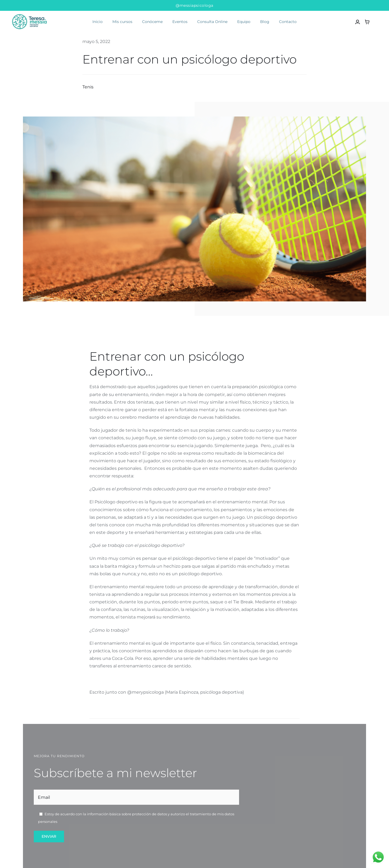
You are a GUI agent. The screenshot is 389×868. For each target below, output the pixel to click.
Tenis (88, 87)
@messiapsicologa (194, 5)
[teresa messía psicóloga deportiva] (30, 13)
